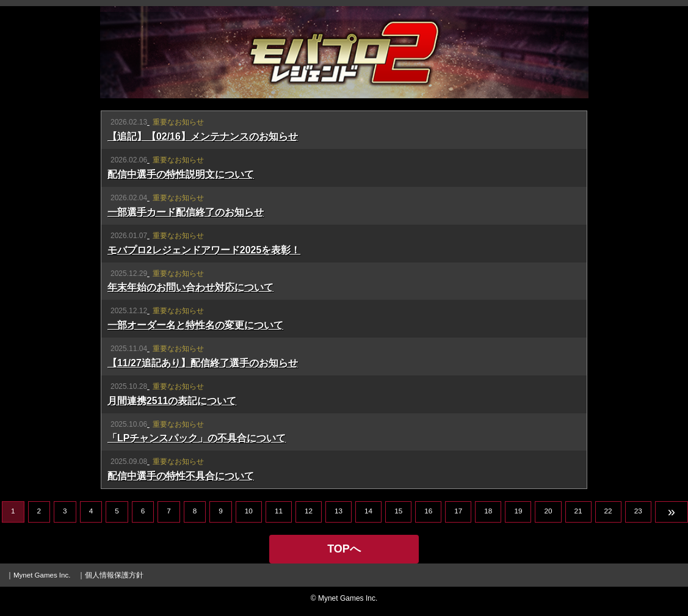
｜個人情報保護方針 (110, 575)
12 (309, 511)
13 (339, 511)
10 (249, 511)
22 (608, 511)
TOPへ (344, 549)
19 (518, 511)
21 (578, 511)
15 (398, 511)
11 (279, 511)
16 (428, 511)
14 (368, 511)
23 (638, 511)
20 (548, 511)
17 (458, 511)
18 (488, 511)
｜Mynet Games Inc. (38, 575)
